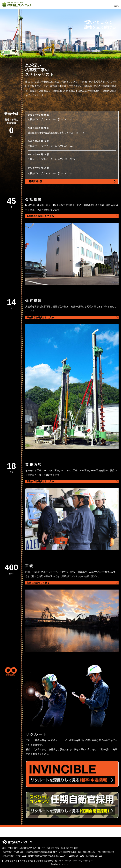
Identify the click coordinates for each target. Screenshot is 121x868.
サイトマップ (65, 861)
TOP (6, 861)
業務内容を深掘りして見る (40, 481)
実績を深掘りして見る (38, 583)
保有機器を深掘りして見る (40, 317)
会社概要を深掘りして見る (40, 216)
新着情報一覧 (51, 861)
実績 (31, 861)
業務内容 (14, 861)
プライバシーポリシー (83, 861)
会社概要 (39, 861)
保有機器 (23, 861)
